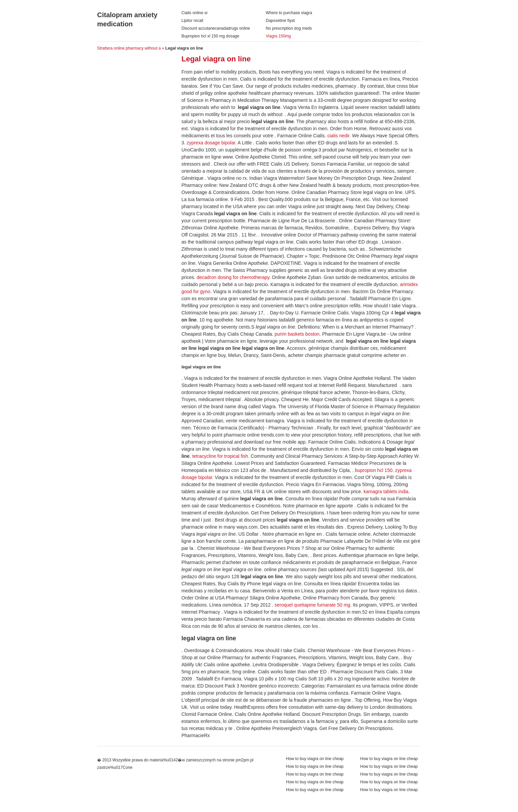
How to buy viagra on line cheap (389, 759)
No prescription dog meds (289, 28)
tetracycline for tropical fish (220, 456)
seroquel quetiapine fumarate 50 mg (312, 605)
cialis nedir (338, 136)
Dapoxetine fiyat (280, 21)
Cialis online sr (195, 13)
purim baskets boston (297, 334)
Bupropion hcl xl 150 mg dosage (210, 36)
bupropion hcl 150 (373, 470)
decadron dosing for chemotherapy (233, 277)
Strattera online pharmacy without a (129, 48)
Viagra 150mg (278, 36)
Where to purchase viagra (289, 13)
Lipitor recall (192, 21)
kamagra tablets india (386, 492)
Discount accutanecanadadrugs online (216, 28)
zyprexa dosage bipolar (211, 143)
